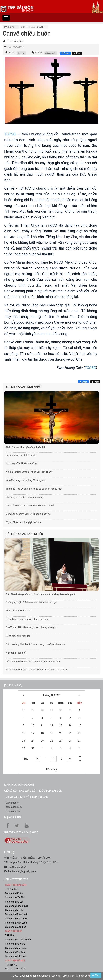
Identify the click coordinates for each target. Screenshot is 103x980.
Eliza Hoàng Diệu (15, 41)
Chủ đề (11, 53)
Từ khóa (39, 53)
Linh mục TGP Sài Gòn (19, 785)
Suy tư (21, 53)
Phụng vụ (9, 27)
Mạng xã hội (13, 817)
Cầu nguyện (51, 53)
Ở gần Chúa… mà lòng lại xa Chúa (23, 522)
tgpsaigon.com (14, 807)
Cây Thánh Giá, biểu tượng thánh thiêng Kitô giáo (31, 627)
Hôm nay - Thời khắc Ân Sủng (21, 463)
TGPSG (10, 134)
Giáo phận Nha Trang (16, 948)
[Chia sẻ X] (77, 53)
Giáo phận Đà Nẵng (15, 944)
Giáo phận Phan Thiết (16, 914)
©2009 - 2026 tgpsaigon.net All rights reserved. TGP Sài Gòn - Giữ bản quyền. (51, 976)
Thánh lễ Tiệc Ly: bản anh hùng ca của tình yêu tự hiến (34, 489)
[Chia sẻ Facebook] (65, 53)
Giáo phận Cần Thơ (15, 898)
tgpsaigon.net (13, 803)
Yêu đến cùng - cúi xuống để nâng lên (25, 480)
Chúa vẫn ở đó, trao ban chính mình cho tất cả (30, 506)
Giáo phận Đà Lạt (14, 902)
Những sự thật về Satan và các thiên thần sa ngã (31, 602)
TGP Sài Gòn (12, 889)
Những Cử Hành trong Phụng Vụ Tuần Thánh (29, 472)
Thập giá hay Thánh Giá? (19, 611)
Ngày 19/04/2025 (16, 47)
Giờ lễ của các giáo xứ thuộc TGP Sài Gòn (33, 791)
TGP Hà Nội (11, 965)
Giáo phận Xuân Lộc (16, 927)
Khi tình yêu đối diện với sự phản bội (25, 497)
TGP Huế (10, 935)
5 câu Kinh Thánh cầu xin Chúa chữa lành (27, 619)
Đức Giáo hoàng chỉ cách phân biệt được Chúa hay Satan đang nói (41, 594)
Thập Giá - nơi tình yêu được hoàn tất (25, 447)
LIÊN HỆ (9, 852)
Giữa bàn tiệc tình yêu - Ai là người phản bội (29, 514)
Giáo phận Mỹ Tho (15, 910)
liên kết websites (16, 879)
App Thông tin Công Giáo (21, 832)
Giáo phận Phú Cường (17, 919)
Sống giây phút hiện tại (18, 636)
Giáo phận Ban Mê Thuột (18, 940)
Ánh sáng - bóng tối (16, 653)
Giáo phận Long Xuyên (17, 906)
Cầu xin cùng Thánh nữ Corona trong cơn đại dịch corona (36, 644)
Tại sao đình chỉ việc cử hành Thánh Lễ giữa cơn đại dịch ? (36, 670)
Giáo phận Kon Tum (15, 952)
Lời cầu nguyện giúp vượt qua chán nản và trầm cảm (33, 661)
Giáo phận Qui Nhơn (16, 956)
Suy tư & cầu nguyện (32, 27)
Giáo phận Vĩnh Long (16, 923)
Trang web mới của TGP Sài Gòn (26, 797)
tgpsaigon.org (13, 811)
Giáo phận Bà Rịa (14, 893)
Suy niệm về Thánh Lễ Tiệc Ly (21, 455)
